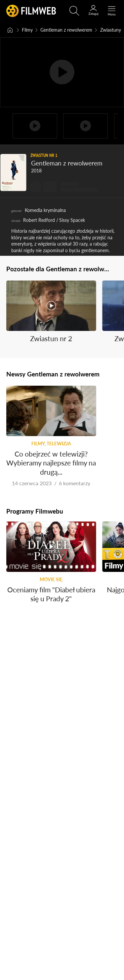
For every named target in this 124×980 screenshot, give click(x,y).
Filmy (27, 30)
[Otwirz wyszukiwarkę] (74, 11)
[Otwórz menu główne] (112, 11)
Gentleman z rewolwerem (66, 30)
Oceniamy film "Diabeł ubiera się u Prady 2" (51, 594)
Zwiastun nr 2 (51, 338)
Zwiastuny (111, 30)
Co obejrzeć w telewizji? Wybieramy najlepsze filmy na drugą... (51, 462)
